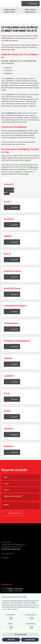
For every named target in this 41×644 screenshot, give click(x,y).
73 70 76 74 (30, 169)
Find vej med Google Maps (11, 549)
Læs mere (9, 191)
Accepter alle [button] (30, 640)
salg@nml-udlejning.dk (23, 172)
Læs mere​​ (14, 225)
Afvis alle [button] (11, 640)
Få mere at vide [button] (21, 634)
